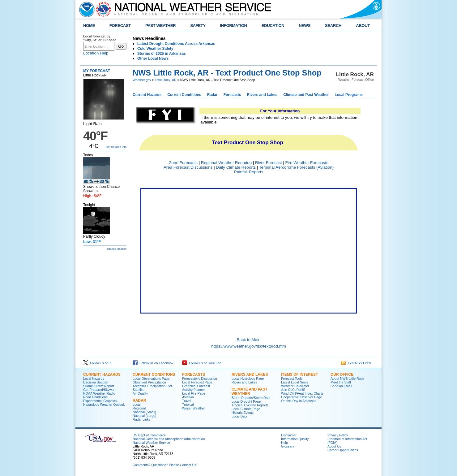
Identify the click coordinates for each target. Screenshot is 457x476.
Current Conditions (184, 95)
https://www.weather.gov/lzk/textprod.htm (249, 346)
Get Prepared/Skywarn (100, 390)
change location (117, 249)
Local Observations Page (151, 379)
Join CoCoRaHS (293, 390)
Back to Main (248, 340)
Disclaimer (289, 435)
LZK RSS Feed (356, 363)
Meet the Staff (341, 382)
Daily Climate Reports (236, 167)
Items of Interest (299, 374)
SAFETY (198, 26)
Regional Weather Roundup (226, 163)
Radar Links (141, 419)
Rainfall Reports (249, 172)
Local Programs (349, 95)
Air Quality (140, 393)
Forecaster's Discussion (200, 379)
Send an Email (341, 386)
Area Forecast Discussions (188, 167)
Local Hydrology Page (248, 379)
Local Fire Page (194, 393)
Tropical (188, 405)
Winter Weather (194, 408)
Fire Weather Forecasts (307, 163)
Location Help (96, 53)
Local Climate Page (246, 409)
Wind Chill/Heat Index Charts (302, 393)
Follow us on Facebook (153, 363)
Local (137, 405)
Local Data (239, 416)
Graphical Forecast (196, 386)
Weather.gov (142, 80)
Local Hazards (94, 379)
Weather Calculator (295, 386)
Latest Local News (295, 382)
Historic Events (243, 413)
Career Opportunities (343, 450)
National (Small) (144, 412)
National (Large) (144, 416)
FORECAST (120, 26)
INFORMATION (234, 26)
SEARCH (333, 26)
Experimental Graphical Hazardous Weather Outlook (104, 403)
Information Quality (295, 439)
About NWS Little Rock (347, 379)
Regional (139, 408)
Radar (212, 95)
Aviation (188, 397)
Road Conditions (95, 397)
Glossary (288, 446)
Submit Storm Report (99, 386)
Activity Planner (193, 390)
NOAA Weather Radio (99, 393)
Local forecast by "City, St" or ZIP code (100, 38)
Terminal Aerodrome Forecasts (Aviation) (296, 167)
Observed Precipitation (149, 382)
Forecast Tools (292, 379)
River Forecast (269, 163)
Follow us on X (97, 363)
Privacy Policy (338, 435)
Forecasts (232, 95)
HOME (89, 26)
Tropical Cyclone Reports (250, 405)
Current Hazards (147, 95)
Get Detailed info (116, 147)
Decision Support (96, 382)
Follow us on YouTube (202, 363)
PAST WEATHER (160, 26)
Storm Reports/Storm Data (251, 398)
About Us (334, 446)
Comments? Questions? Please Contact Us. (165, 465)
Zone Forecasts (183, 163)
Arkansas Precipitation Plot (152, 386)
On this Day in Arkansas (299, 401)
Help (284, 443)
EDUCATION (273, 26)
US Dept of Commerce (149, 435)
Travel (187, 401)
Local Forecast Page (197, 382)
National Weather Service (151, 443)
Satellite (139, 390)
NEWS (305, 26)
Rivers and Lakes (262, 95)
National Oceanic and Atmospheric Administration (169, 439)
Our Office (342, 374)
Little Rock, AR (166, 80)
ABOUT (363, 26)
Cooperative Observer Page (301, 397)
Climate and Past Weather (306, 95)
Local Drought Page (246, 401)
